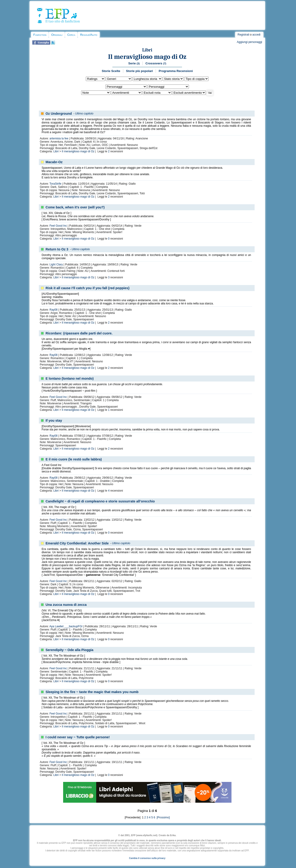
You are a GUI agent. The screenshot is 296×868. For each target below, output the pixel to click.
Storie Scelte (111, 71)
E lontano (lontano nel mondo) (70, 378)
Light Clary (56, 264)
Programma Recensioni (176, 71)
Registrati (243, 35)
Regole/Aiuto (89, 35)
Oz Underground (59, 114)
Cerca (71, 35)
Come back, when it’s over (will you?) (75, 207)
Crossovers (156, 63)
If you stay (54, 420)
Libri (147, 50)
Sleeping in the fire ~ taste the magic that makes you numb (92, 692)
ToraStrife (55, 184)
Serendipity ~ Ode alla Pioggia (69, 650)
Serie (134, 63)
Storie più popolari (140, 71)
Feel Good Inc (58, 226)
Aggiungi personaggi (249, 42)
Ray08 (54, 310)
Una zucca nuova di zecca (66, 605)
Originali (57, 35)
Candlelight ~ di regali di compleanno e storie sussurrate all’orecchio (100, 501)
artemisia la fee (59, 138)
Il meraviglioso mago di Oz (147, 57)
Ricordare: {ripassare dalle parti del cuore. (79, 333)
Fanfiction (40, 35)
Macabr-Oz (54, 162)
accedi (256, 35)
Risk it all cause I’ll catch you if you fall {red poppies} (88, 288)
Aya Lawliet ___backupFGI (66, 626)
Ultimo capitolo (84, 114)
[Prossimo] (163, 817)
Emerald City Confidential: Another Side (77, 543)
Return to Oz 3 (57, 249)
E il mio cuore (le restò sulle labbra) (74, 459)
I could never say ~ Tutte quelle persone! (78, 737)
